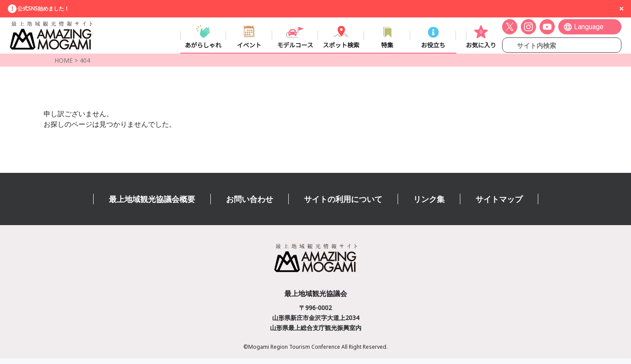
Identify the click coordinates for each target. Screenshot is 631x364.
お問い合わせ (250, 205)
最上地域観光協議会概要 (152, 205)
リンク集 (429, 205)
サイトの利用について (343, 205)
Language (589, 29)
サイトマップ (499, 205)
